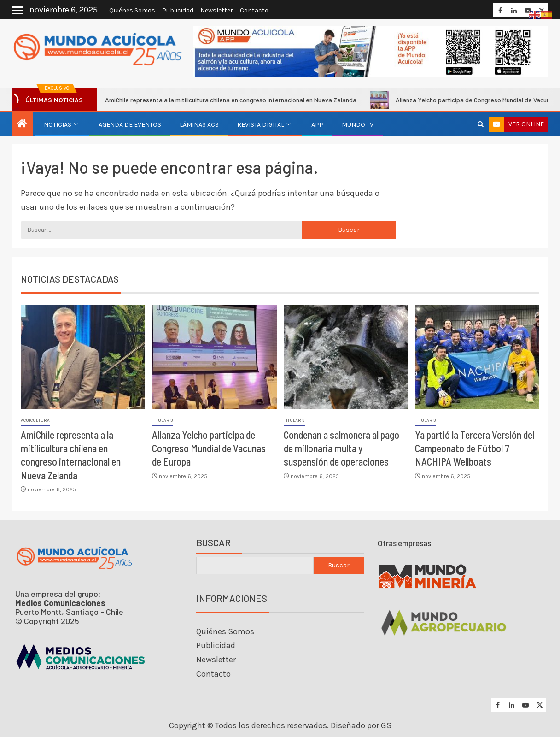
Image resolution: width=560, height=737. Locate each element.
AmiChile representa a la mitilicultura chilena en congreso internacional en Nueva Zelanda (225, 100)
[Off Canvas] (17, 10)
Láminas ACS (199, 125)
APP (317, 125)
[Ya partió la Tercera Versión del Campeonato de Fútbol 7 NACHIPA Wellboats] (477, 357)
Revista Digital (261, 125)
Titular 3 (163, 420)
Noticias (58, 125)
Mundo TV (358, 125)
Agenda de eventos (130, 125)
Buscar (213, 543)
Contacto (254, 10)
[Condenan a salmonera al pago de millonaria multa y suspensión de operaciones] (346, 357)
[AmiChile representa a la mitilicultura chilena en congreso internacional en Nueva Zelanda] (83, 357)
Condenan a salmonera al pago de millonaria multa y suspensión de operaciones (341, 448)
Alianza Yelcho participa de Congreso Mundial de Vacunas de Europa (209, 448)
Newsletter (217, 10)
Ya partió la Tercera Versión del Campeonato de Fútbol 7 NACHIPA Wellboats (475, 448)
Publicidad (178, 10)
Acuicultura (35, 420)
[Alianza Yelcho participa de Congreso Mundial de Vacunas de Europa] (214, 357)
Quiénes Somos (132, 10)
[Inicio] (22, 124)
